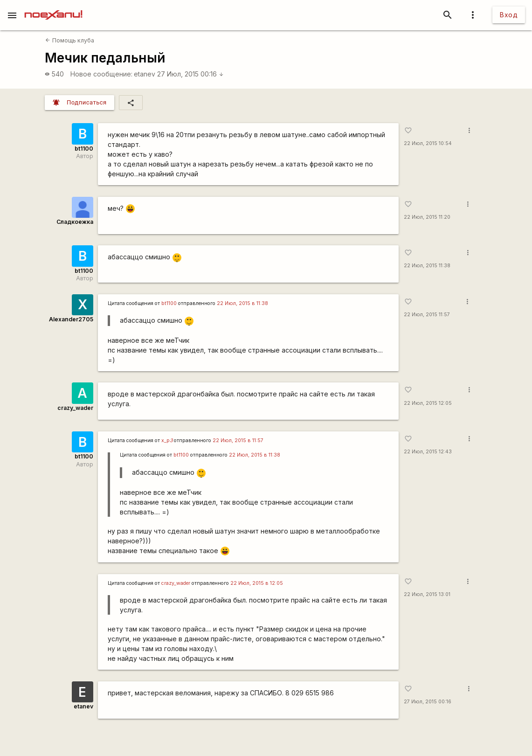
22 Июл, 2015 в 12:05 (257, 583)
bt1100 (84, 149)
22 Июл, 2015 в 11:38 (242, 303)
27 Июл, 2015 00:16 (190, 74)
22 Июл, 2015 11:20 (427, 217)
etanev (145, 74)
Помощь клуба (69, 40)
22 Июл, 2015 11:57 (427, 315)
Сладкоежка (75, 222)
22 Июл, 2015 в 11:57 (238, 440)
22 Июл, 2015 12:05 (428, 403)
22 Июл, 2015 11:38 (427, 266)
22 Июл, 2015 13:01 (427, 594)
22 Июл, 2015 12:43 (428, 452)
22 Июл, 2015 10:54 (428, 143)
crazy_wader (75, 408)
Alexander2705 (71, 319)
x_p (167, 440)
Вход (509, 15)
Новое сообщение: (101, 74)
